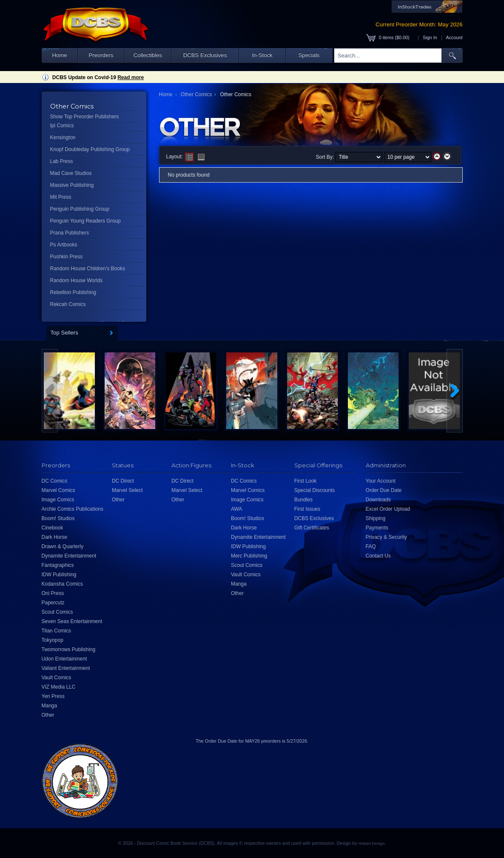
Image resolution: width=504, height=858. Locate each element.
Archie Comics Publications (73, 509)
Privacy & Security (386, 537)
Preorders (101, 55)
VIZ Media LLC (59, 687)
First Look (306, 481)
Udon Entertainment (64, 659)
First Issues (307, 509)
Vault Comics (57, 678)
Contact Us (378, 556)
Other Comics (196, 94)
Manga (50, 706)
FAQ (371, 546)
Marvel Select (127, 490)
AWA (236, 509)
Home (59, 55)
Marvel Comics (58, 490)
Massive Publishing (72, 185)
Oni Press (53, 593)
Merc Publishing (249, 556)
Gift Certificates (312, 528)
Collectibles (148, 55)
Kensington (63, 137)
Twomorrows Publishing (69, 649)
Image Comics (58, 500)
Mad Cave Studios (71, 173)
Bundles (303, 500)
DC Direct (123, 481)
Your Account (381, 481)
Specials (309, 55)
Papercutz (53, 603)
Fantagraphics (58, 565)
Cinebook (53, 528)
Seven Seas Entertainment (72, 621)
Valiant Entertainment (66, 668)
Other (48, 715)
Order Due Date (384, 490)
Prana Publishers (70, 233)
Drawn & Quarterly (63, 546)
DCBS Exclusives (205, 55)
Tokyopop (53, 640)
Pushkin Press (67, 257)
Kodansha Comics (62, 584)
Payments (377, 528)
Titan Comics (57, 631)
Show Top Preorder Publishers (85, 117)
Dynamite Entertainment (69, 556)
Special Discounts (315, 490)
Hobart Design (371, 843)
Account (454, 37)
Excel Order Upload (388, 509)
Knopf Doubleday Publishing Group (90, 149)
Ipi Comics (62, 126)
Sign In (430, 37)
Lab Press (62, 161)
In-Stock (262, 55)
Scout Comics (57, 612)
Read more (131, 77)
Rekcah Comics (68, 304)
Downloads (378, 500)
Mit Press (61, 197)
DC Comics (55, 481)
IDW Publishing (59, 575)
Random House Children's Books (88, 269)
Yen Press (53, 696)
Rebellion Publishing (73, 292)
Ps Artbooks (64, 245)
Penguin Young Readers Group (85, 221)
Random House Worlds (77, 280)
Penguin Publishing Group (80, 209)
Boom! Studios (58, 518)
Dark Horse (55, 537)
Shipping (376, 518)
